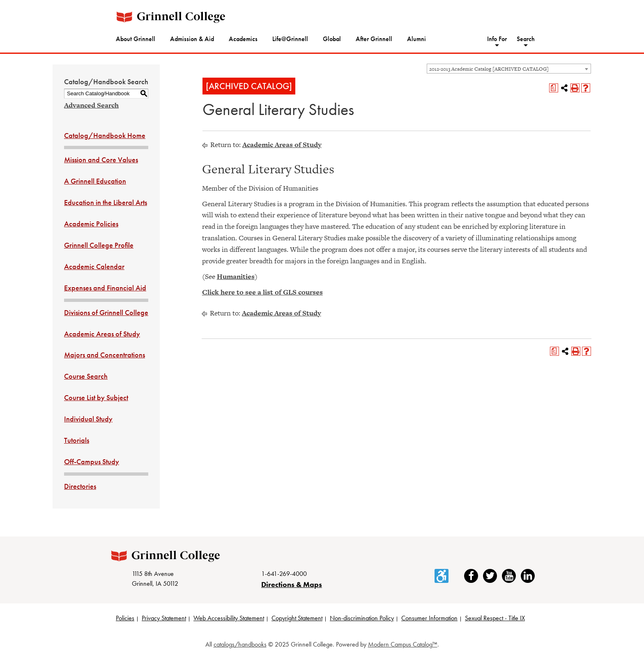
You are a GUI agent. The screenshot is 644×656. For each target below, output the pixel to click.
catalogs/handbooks (240, 644)
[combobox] (509, 69)
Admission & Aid (192, 39)
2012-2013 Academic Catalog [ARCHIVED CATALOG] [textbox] (489, 69)
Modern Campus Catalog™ (403, 644)
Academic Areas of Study (102, 334)
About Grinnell (136, 39)
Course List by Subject (96, 397)
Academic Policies (91, 224)
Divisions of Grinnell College (106, 312)
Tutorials (77, 440)
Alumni (416, 39)
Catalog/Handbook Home (105, 135)
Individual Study (88, 419)
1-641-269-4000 (284, 574)
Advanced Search (91, 105)
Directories (80, 486)
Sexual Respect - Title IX (495, 618)
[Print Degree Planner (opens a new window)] (554, 88)
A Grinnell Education (95, 181)
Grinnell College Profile (99, 245)
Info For (497, 39)
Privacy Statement (164, 618)
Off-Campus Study (92, 462)
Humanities (236, 276)
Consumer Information (429, 618)
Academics (243, 39)
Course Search (86, 376)
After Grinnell (374, 39)
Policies (125, 618)
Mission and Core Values (101, 160)
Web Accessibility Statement (229, 618)
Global (332, 39)
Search (526, 39)
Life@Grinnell (290, 39)
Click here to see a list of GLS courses (262, 292)
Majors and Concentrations (105, 355)
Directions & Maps (292, 584)
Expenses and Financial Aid (105, 288)
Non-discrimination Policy (362, 618)
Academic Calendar (94, 266)
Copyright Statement (297, 618)
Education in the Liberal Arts (106, 202)
